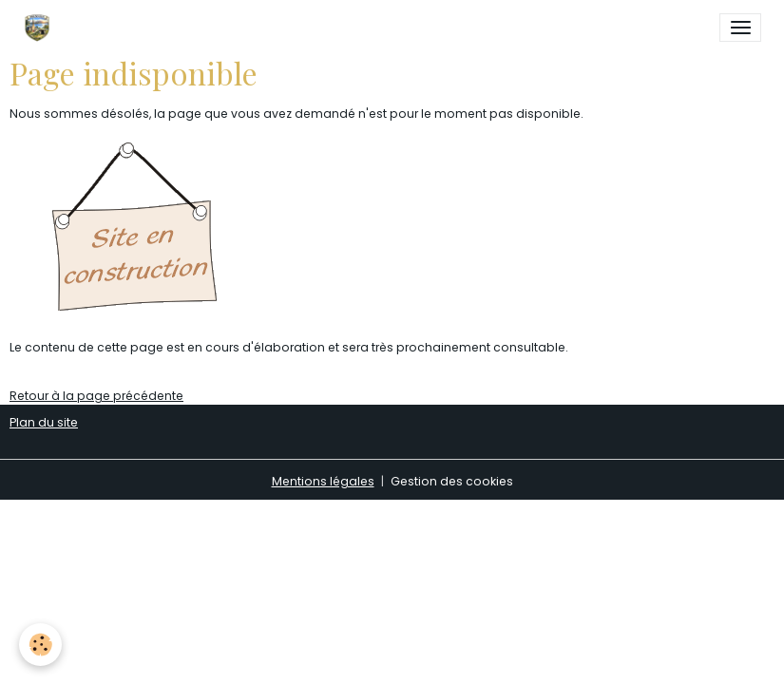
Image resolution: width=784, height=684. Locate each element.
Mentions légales (323, 481)
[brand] (40, 28)
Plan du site (44, 422)
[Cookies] (40, 645)
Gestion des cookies (452, 481)
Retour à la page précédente (96, 396)
